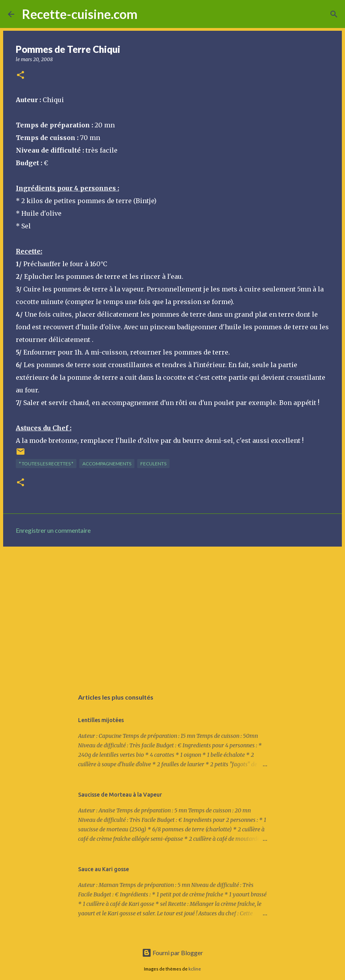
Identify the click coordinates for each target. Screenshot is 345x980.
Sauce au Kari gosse (103, 869)
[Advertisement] (172, 614)
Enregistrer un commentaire (53, 530)
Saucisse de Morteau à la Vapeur (120, 795)
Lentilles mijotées (101, 720)
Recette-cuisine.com (80, 14)
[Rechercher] (149, 14)
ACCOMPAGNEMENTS (107, 464)
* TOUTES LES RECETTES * (46, 464)
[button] (21, 76)
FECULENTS (153, 464)
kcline (195, 969)
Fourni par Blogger (172, 953)
